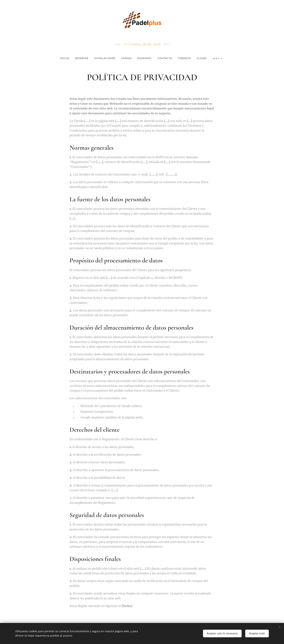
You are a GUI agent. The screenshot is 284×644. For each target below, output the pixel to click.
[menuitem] (66, 59)
